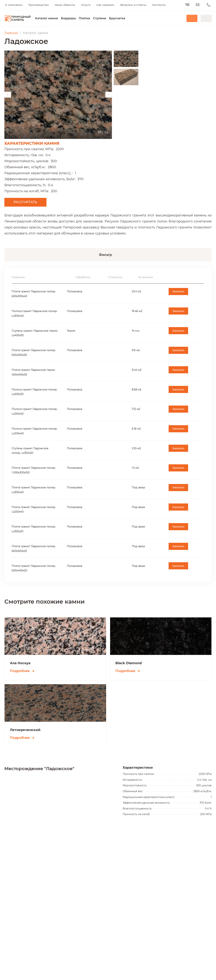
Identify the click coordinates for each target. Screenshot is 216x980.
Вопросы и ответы (133, 5)
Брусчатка (117, 18)
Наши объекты (65, 5)
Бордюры (68, 18)
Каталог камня (46, 18)
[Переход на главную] (18, 18)
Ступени (100, 18)
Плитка (84, 18)
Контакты (159, 5)
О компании (14, 5)
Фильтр (105, 255)
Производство (38, 5)
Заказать (178, 291)
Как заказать (105, 5)
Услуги (86, 5)
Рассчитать (25, 202)
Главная (11, 33)
